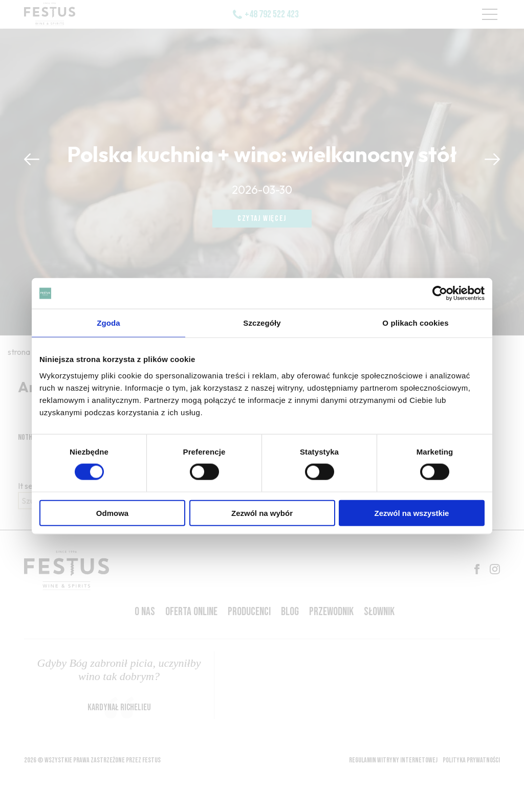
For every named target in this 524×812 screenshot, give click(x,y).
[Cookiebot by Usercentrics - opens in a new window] (440, 294)
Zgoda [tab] (108, 323)
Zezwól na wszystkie (412, 513)
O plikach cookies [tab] (415, 323)
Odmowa (112, 513)
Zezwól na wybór (262, 513)
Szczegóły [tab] (262, 323)
